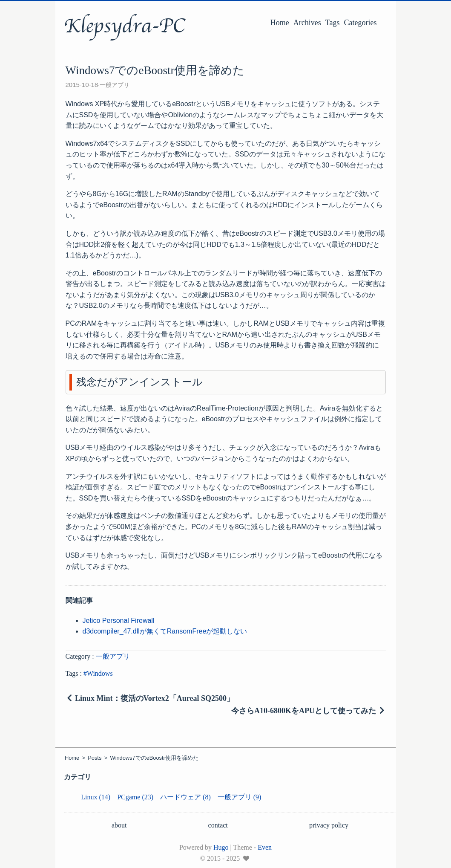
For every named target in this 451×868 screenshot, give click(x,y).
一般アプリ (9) (240, 797)
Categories (361, 23)
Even (265, 847)
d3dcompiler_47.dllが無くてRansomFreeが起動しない (165, 631)
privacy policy (329, 825)
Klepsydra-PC (125, 26)
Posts (95, 758)
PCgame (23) (135, 797)
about (119, 825)
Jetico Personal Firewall (119, 621)
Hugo (221, 847)
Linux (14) (96, 797)
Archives (307, 23)
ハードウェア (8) (185, 797)
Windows (100, 673)
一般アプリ (115, 85)
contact (218, 825)
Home (280, 23)
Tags (333, 23)
